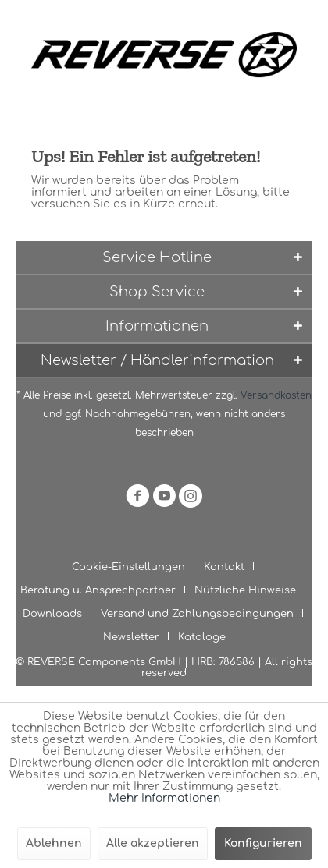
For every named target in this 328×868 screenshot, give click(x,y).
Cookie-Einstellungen (128, 567)
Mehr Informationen (164, 798)
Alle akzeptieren (153, 843)
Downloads (52, 614)
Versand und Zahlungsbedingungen (197, 614)
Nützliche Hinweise (245, 590)
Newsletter (131, 637)
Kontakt (224, 567)
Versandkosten (276, 395)
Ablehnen (54, 843)
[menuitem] (135, 567)
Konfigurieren (263, 843)
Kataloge (202, 637)
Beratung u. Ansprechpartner (98, 590)
